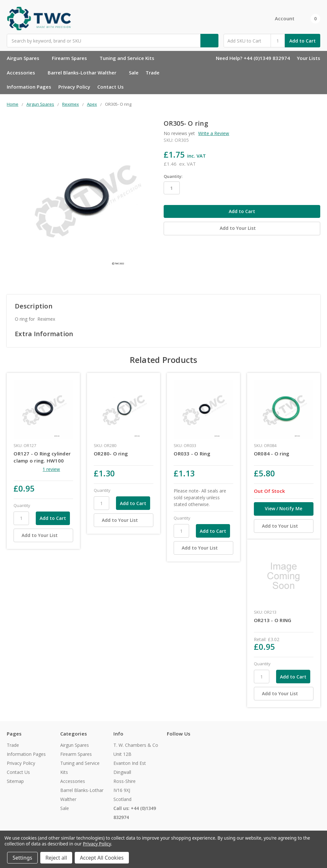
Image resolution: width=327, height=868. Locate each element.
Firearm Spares (72, 58)
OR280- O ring (111, 454)
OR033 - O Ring (192, 454)
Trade (153, 73)
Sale (134, 73)
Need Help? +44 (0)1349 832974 (253, 58)
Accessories (24, 73)
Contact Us (111, 87)
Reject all (56, 858)
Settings (22, 858)
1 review (51, 469)
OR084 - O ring (272, 454)
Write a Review (214, 133)
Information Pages (29, 87)
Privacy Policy (74, 87)
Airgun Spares (26, 58)
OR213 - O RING (273, 620)
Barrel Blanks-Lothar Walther (85, 73)
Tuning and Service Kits (130, 58)
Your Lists (308, 58)
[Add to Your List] (43, 535)
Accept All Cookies (102, 858)
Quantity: (173, 176)
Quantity (22, 505)
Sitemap (15, 781)
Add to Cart (303, 41)
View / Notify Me (284, 508)
